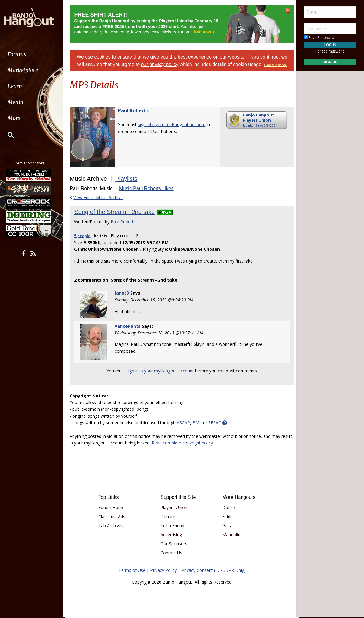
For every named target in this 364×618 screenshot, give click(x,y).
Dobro (228, 506)
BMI (199, 421)
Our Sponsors (174, 542)
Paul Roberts (136, 110)
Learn (20, 86)
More (19, 118)
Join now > (206, 32)
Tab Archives (113, 524)
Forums (22, 54)
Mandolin (231, 533)
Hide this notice (275, 65)
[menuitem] (34, 54)
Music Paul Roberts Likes (149, 188)
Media (21, 102)
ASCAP (186, 421)
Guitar (228, 524)
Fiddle (227, 515)
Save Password (319, 38)
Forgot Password (330, 51)
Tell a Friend (173, 524)
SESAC (217, 421)
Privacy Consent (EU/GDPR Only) (214, 569)
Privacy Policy (163, 569)
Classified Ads (114, 515)
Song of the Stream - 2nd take (117, 212)
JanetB (124, 293)
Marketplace (28, 70)
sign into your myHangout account (174, 124)
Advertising (172, 533)
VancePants (129, 326)
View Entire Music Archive (101, 198)
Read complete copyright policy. (198, 442)
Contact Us (172, 551)
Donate (168, 515)
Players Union (174, 506)
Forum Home (114, 506)
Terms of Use (132, 569)
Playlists (129, 179)
